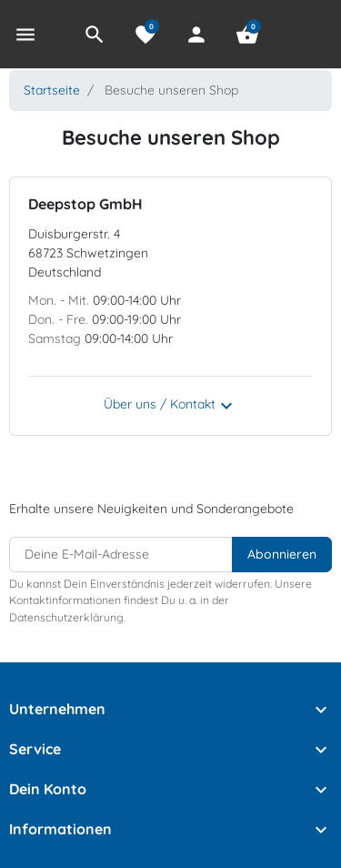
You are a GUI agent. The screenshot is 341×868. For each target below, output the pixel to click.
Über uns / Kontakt (170, 406)
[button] (95, 35)
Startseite (52, 90)
